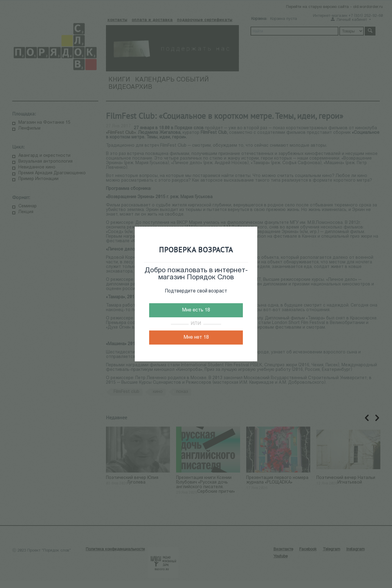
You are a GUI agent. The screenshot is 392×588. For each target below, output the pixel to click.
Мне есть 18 (196, 310)
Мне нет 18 (196, 337)
